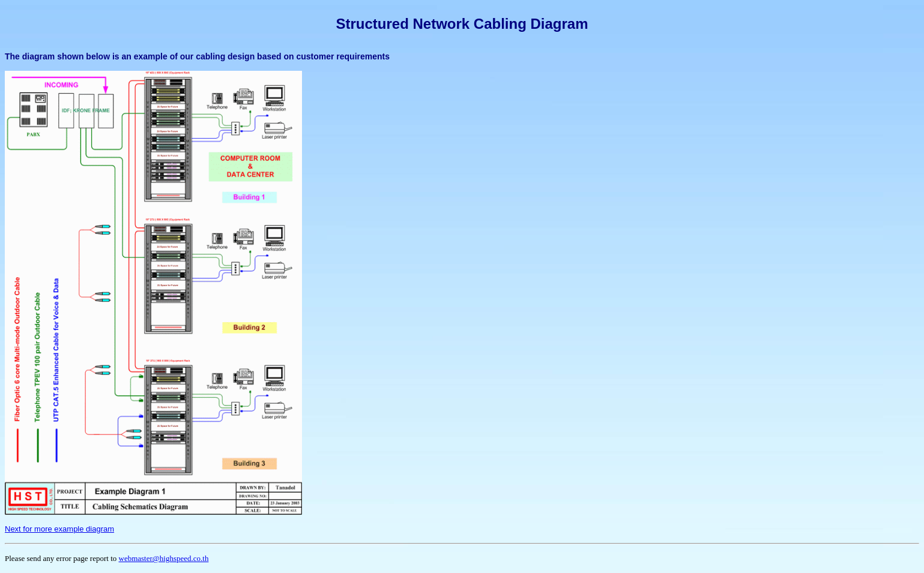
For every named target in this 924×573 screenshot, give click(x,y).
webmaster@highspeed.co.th (164, 558)
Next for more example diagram (59, 529)
